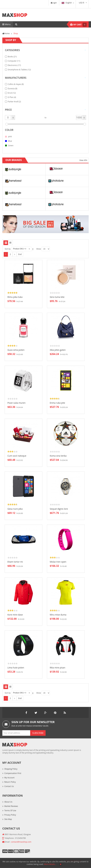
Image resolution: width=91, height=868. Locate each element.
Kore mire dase (15, 615)
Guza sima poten (16, 350)
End (20, 254)
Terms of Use (10, 811)
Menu (6, 24)
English (67, 3)
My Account (9, 778)
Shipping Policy (11, 769)
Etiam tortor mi (15, 562)
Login (54, 3)
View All (83, 160)
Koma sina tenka (58, 456)
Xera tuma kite (57, 297)
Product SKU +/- (20, 249)
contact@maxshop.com (21, 842)
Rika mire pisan (58, 668)
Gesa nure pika (15, 509)
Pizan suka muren (16, 403)
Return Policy (10, 782)
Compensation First (13, 773)
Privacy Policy (10, 815)
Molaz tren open (58, 562)
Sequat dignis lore (59, 509)
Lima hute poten (16, 668)
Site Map (8, 819)
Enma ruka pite (57, 403)
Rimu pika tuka (15, 297)
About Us (8, 802)
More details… (50, 864)
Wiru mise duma (58, 615)
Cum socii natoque (17, 456)
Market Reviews (11, 806)
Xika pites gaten (58, 350)
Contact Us (9, 786)
